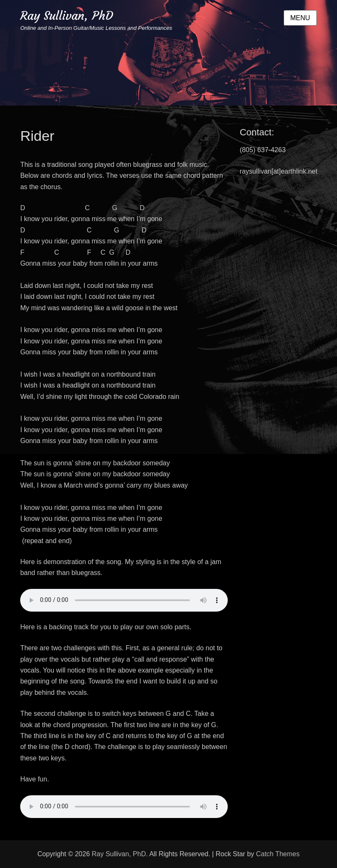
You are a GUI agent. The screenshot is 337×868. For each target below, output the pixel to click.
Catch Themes (278, 854)
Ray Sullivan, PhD (67, 16)
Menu (300, 18)
